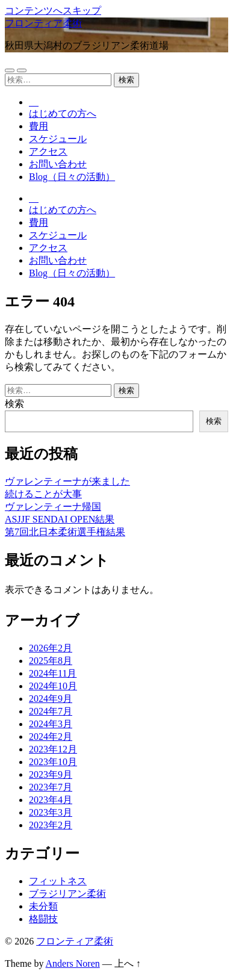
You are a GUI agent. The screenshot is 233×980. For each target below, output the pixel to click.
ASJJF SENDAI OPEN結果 (60, 519)
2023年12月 (53, 749)
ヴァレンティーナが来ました (67, 481)
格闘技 (43, 919)
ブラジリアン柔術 (67, 894)
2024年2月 (51, 737)
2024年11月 (53, 673)
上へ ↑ (128, 963)
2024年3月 (51, 724)
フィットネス (58, 881)
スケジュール (58, 139)
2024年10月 (53, 686)
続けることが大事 (43, 494)
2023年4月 (51, 800)
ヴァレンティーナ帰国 (53, 507)
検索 (14, 404)
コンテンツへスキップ (53, 11)
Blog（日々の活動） (72, 177)
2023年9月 (51, 774)
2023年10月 (53, 762)
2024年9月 (51, 699)
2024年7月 (51, 711)
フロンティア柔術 (43, 23)
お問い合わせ (58, 164)
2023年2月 (51, 825)
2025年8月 (51, 661)
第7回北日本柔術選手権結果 (65, 532)
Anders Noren (73, 963)
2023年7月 (51, 787)
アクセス (48, 151)
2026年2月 (51, 648)
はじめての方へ (63, 113)
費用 (39, 126)
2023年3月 (51, 812)
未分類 (43, 906)
